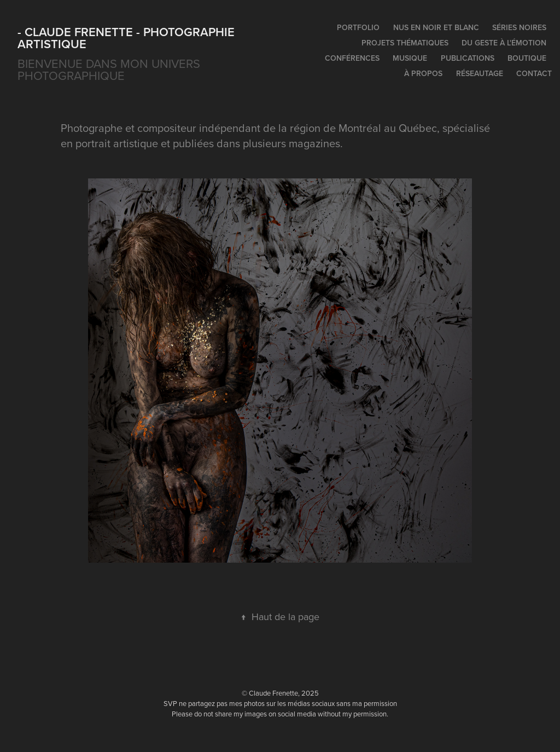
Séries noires (519, 27)
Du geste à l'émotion (504, 43)
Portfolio (358, 27)
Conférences (352, 58)
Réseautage (480, 73)
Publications (468, 58)
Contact (534, 73)
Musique (410, 58)
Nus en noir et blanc (436, 27)
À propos (423, 73)
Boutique (527, 58)
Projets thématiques (405, 43)
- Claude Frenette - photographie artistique (128, 38)
